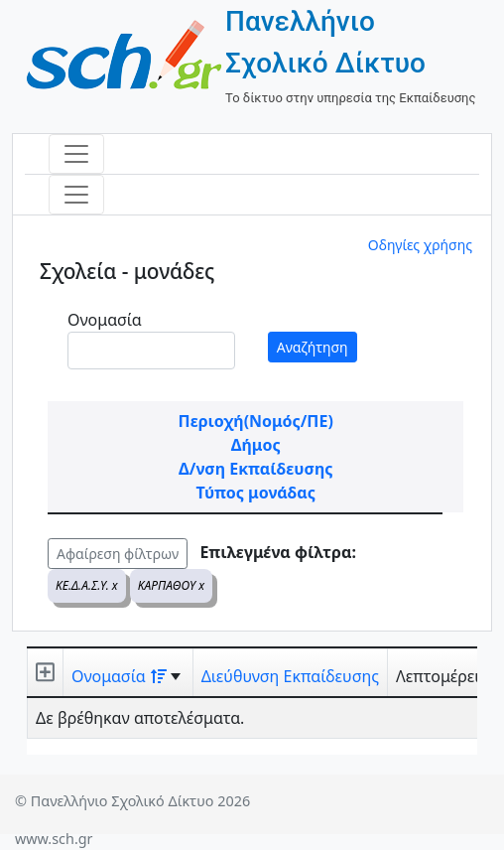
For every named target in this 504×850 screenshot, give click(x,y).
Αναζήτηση (313, 347)
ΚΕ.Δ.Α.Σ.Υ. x (87, 585)
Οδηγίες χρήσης (420, 245)
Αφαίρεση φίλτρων (118, 554)
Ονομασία (105, 320)
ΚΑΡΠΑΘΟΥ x (171, 585)
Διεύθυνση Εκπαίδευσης (290, 676)
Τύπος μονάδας (256, 493)
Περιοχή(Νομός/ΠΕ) (256, 421)
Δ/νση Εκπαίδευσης (255, 469)
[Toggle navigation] (76, 154)
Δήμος (256, 445)
